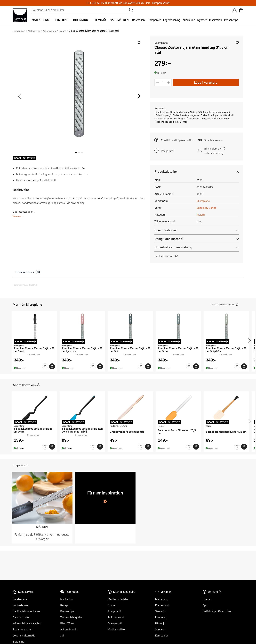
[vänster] (20, 96)
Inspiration (216, 20)
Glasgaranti (115, 623)
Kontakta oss (20, 605)
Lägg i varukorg (206, 82)
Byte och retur (21, 617)
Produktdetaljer (166, 171)
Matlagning (34, 31)
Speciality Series (206, 208)
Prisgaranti (168, 151)
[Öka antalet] (169, 83)
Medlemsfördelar (118, 599)
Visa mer (18, 216)
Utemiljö (160, 623)
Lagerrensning (172, 20)
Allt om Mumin (69, 629)
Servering (161, 611)
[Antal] (163, 83)
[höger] (139, 96)
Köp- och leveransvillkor (27, 623)
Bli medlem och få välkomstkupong (215, 151)
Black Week (67, 623)
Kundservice (20, 599)
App (205, 605)
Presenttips (231, 20)
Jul (62, 635)
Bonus (112, 605)
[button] (237, 43)
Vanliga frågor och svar (26, 611)
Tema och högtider (71, 617)
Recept (64, 605)
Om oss (207, 599)
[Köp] (52, 366)
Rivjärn (62, 31)
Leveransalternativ (24, 635)
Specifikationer (165, 230)
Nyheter (202, 20)
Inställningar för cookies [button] (217, 611)
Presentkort (162, 605)
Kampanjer (154, 20)
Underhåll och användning (173, 247)
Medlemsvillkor (117, 629)
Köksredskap (49, 31)
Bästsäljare (139, 20)
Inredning (161, 617)
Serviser (160, 629)
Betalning (18, 641)
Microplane (161, 43)
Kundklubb (189, 20)
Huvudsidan (19, 31)
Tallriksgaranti (116, 617)
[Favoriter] (45, 366)
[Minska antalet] (158, 83)
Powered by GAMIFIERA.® (25, 285)
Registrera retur (22, 629)
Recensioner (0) (28, 272)
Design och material (169, 239)
